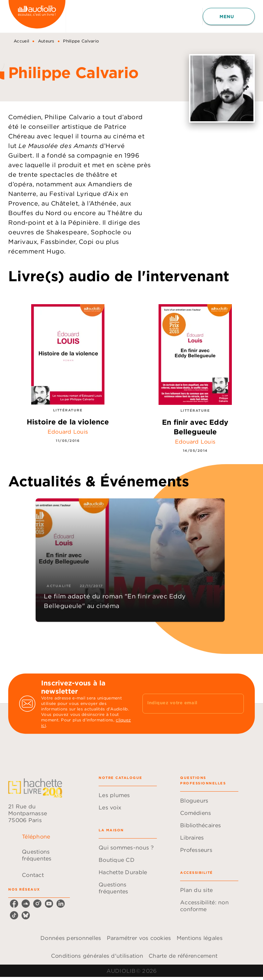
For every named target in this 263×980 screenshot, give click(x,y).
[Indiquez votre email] (185, 704)
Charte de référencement (183, 956)
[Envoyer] (236, 704)
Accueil (21, 41)
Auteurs (46, 41)
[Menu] (229, 16)
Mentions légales (200, 938)
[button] (130, 560)
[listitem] (14, 904)
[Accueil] (37, 16)
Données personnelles (71, 938)
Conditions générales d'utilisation (97, 956)
